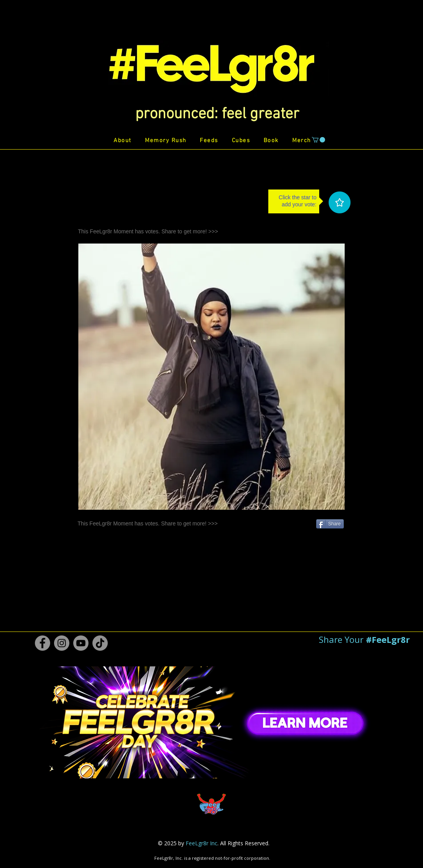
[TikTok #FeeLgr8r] (100, 643)
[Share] (330, 524)
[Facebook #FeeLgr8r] (42, 643)
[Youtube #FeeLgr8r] (81, 643)
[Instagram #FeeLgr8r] (62, 643)
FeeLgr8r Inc (202, 843)
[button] (217, 114)
